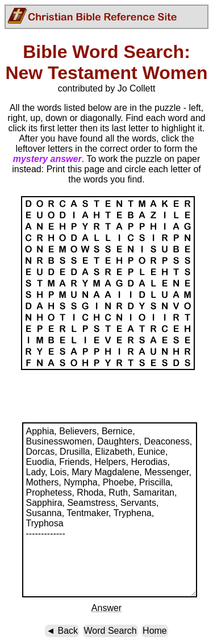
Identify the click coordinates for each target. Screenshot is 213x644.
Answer (106, 608)
